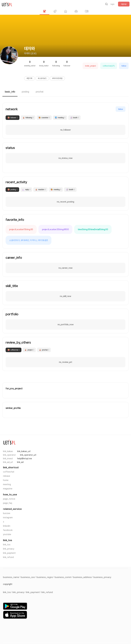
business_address (82, 577)
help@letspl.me (25, 459)
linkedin (7, 526)
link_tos (7, 545)
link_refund (8, 557)
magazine (8, 489)
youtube (7, 534)
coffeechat (9, 472)
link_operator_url (28, 455)
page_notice (9, 499)
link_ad (20, 462)
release (7, 476)
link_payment (9, 553)
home (6, 480)
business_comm (63, 577)
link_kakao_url (24, 451)
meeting (7, 484)
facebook (8, 530)
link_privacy (9, 549)
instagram (8, 517)
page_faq (8, 503)
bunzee (7, 513)
